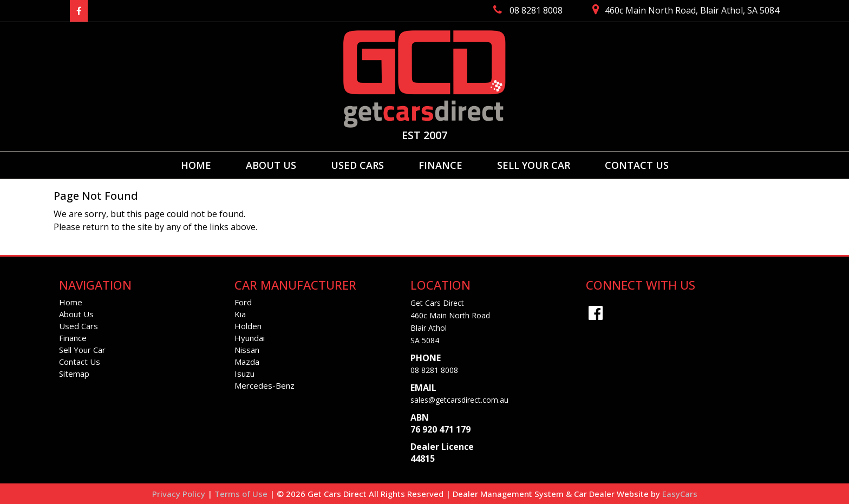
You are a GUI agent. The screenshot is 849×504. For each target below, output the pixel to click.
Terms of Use (242, 494)
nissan (247, 350)
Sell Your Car (534, 165)
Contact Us (637, 165)
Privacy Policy (180, 494)
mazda (247, 362)
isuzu (244, 374)
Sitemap (74, 374)
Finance (440, 165)
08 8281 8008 (434, 370)
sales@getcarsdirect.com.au (459, 400)
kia (240, 314)
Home (196, 165)
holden (248, 326)
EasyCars (680, 494)
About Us (271, 165)
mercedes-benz (265, 385)
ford (243, 302)
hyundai (250, 338)
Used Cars (357, 165)
